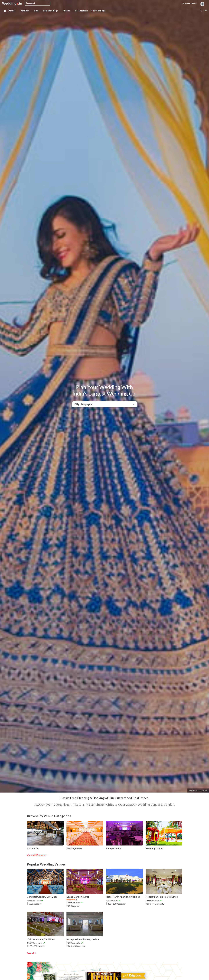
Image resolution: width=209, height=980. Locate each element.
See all (31, 953)
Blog (37, 11)
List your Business (189, 3)
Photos (68, 11)
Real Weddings (52, 11)
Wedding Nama (202, 790)
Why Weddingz (99, 11)
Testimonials (81, 11)
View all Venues (36, 855)
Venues (13, 11)
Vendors (26, 11)
